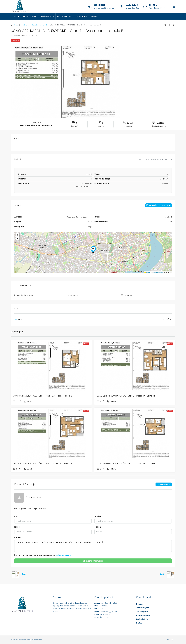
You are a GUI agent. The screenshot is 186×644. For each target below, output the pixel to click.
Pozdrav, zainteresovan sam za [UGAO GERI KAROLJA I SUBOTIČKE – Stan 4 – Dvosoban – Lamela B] (93, 546)
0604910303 (100, 5)
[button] (165, 25)
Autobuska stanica (25, 295)
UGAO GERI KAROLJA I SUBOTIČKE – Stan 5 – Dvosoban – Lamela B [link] (127, 463)
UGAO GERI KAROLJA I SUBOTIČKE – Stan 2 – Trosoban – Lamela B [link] (126, 396)
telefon (98, 516)
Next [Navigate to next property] (162, 574)
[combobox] (133, 532)
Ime (16, 516)
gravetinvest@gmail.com (105, 8)
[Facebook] (168, 640)
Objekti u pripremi (64, 16)
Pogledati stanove (164, 484)
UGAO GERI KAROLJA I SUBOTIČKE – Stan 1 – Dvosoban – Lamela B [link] (43, 396)
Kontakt (94, 16)
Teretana (128, 295)
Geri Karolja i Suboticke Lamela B (34, 25)
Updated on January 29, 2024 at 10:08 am (156, 159)
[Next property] (170, 574)
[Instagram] (173, 640)
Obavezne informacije (93, 561)
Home (16, 25)
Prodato (15, 40)
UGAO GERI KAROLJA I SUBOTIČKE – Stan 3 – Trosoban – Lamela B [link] (42, 463)
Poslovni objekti (81, 16)
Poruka (18, 538)
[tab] (93, 320)
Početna (16, 16)
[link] (51, 366)
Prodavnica (75, 295)
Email (17, 527)
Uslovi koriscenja (64, 555)
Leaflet (148, 272)
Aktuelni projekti (30, 16)
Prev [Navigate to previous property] (24, 574)
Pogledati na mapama (159, 205)
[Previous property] (16, 574)
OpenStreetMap (158, 272)
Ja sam (98, 527)
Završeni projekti (47, 16)
